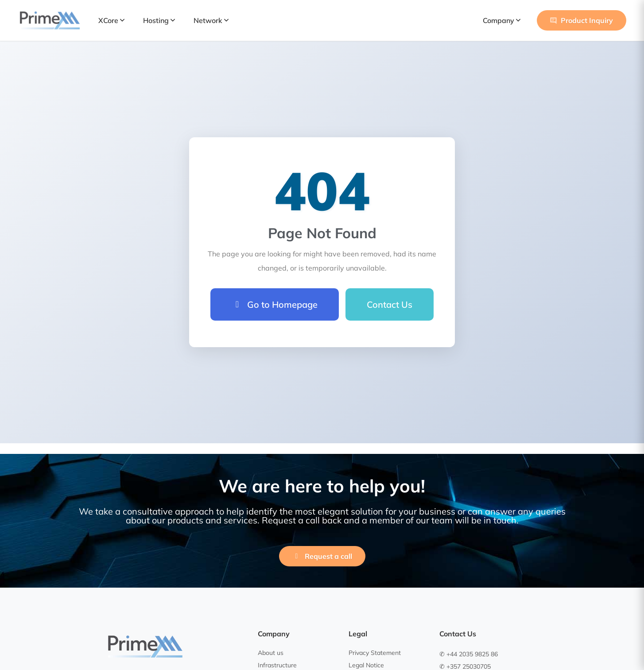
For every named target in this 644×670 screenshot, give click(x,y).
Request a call (322, 556)
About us (271, 653)
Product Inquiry (582, 20)
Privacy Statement (375, 653)
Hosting (159, 20)
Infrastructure (277, 665)
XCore (111, 20)
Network (211, 20)
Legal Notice (366, 665)
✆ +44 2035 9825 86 (469, 654)
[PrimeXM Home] (50, 20)
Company (502, 20)
